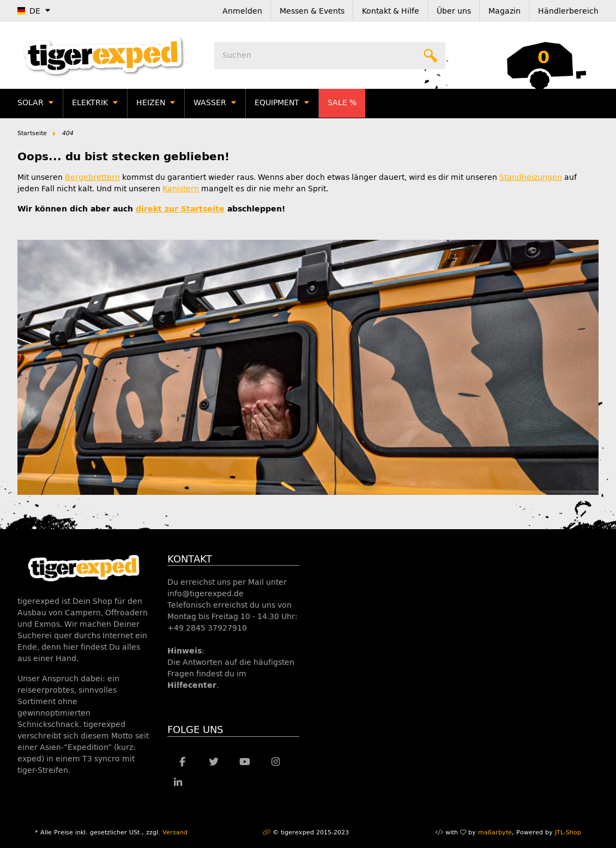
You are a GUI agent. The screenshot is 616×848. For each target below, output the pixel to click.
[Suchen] (330, 56)
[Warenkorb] (543, 56)
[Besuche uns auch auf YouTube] (244, 762)
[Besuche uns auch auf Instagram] (276, 762)
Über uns (454, 11)
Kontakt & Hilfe (391, 11)
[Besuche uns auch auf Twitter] (213, 762)
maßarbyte (495, 832)
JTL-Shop (568, 832)
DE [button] (29, 11)
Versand (175, 832)
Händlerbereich (568, 11)
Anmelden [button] (242, 11)
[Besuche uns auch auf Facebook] (183, 762)
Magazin (505, 11)
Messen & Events (312, 11)
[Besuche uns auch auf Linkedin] (179, 783)
